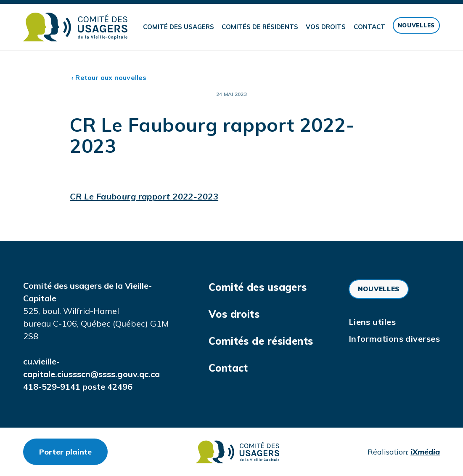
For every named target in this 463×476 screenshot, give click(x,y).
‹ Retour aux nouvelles (109, 77)
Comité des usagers (179, 27)
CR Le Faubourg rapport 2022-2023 (144, 196)
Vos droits (326, 27)
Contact (369, 27)
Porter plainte (73, 452)
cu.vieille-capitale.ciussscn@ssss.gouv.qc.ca (91, 368)
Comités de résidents (260, 27)
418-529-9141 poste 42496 (78, 387)
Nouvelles (416, 25)
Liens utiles (372, 322)
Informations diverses (394, 339)
